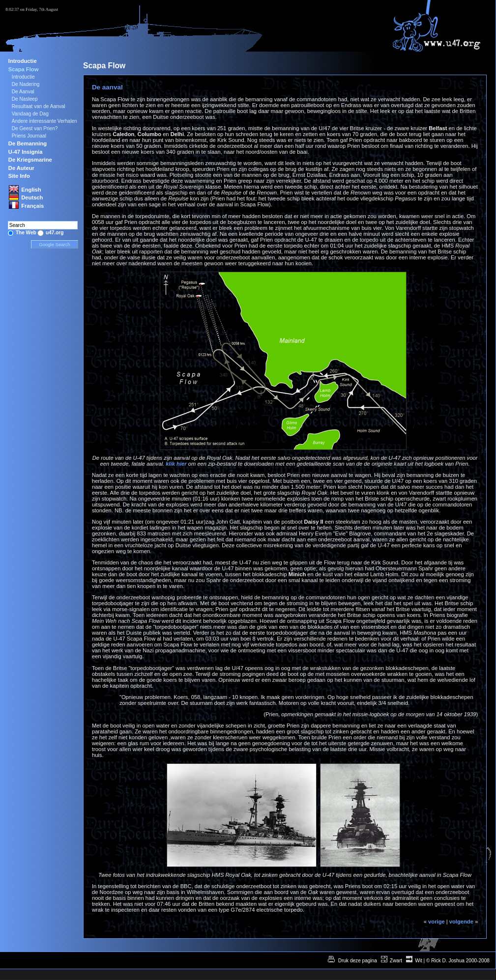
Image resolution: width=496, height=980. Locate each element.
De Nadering (26, 84)
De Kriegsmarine (30, 160)
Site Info (19, 176)
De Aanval (23, 92)
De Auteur (21, 168)
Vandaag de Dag (30, 114)
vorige (437, 922)
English (31, 190)
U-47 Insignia (26, 152)
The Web (26, 233)
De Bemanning (28, 143)
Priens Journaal (29, 136)
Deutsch (32, 197)
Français (32, 206)
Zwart (396, 961)
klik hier (176, 464)
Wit (419, 961)
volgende (461, 922)
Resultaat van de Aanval (39, 106)
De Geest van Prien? (35, 128)
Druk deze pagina (357, 961)
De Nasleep (25, 99)
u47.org (55, 233)
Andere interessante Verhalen (44, 121)
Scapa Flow (24, 69)
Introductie (23, 61)
